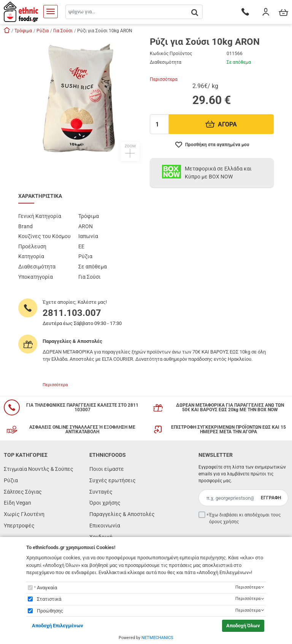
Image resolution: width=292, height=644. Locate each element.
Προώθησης (50, 611)
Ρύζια (11, 480)
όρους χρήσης (224, 522)
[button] (80, 99)
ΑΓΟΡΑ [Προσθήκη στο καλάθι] (221, 124)
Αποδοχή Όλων (243, 626)
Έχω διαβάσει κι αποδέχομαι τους (245, 518)
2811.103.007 (72, 313)
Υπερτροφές (19, 526)
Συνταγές (101, 492)
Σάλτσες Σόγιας (23, 492)
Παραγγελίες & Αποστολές (122, 514)
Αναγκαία (47, 588)
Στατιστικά (49, 599)
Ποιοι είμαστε (107, 469)
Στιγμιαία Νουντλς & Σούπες (39, 469)
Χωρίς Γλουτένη (24, 514)
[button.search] (195, 12)
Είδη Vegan (17, 503)
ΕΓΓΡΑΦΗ (271, 498)
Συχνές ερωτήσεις (113, 480)
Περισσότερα (164, 79)
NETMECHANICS (157, 638)
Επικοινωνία (105, 526)
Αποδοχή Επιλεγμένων (58, 626)
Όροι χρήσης (105, 503)
